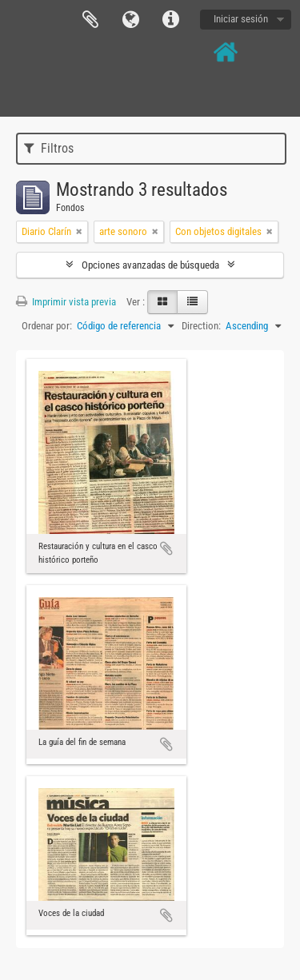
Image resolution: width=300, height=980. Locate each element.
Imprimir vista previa (66, 302)
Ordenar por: (47, 326)
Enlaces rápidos (170, 20)
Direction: (201, 326)
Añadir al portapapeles (166, 548)
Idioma (130, 20)
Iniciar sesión (241, 19)
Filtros (49, 148)
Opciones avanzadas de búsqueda (150, 265)
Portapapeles (90, 20)
